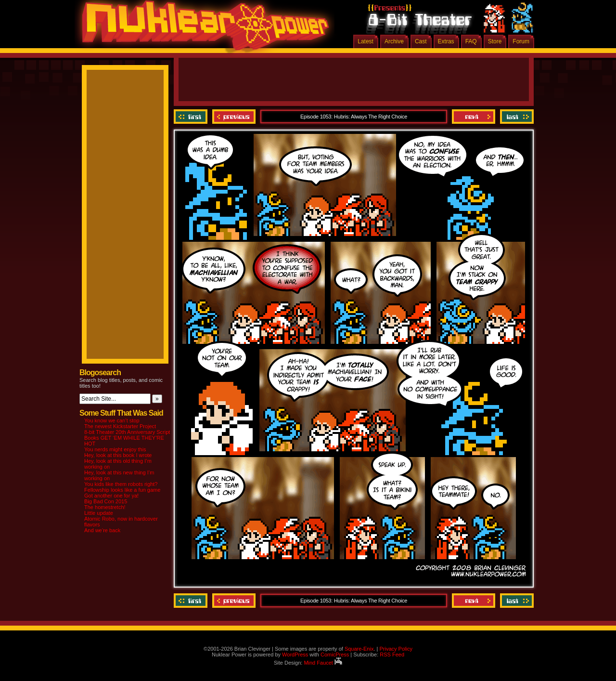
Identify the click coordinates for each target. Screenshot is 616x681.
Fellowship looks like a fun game (122, 490)
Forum (521, 41)
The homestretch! (105, 507)
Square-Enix (359, 649)
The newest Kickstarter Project (120, 426)
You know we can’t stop (112, 420)
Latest (366, 41)
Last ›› (516, 117)
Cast (421, 41)
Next (474, 117)
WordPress (295, 655)
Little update (99, 513)
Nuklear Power (202, 29)
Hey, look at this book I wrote (118, 455)
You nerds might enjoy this (115, 449)
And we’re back (102, 530)
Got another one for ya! (111, 496)
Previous (234, 117)
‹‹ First (192, 117)
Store (495, 41)
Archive (394, 41)
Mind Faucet (323, 663)
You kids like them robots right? (121, 484)
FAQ (471, 41)
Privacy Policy (396, 649)
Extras (446, 41)
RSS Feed (392, 655)
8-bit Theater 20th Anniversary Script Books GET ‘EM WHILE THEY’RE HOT (127, 438)
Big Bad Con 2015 (106, 501)
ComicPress (335, 655)
